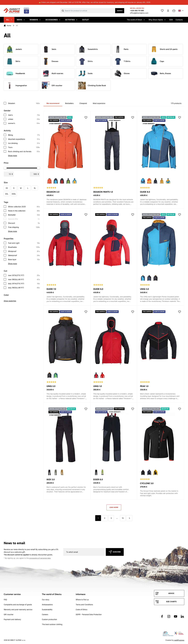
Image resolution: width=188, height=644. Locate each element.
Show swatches (10, 301)
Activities (71, 20)
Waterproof (24, 255)
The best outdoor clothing (52, 624)
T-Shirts (122, 61)
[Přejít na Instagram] (169, 616)
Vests (49, 49)
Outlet (86, 20)
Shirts (85, 61)
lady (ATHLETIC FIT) (24, 284)
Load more (114, 507)
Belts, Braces (161, 73)
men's (24, 115)
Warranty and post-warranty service (18, 609)
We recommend (53, 103)
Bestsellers (69, 103)
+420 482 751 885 (137, 11)
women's (24, 123)
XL (35, 188)
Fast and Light (24, 243)
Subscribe (117, 552)
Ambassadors (47, 604)
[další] (129, 518)
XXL (7, 194)
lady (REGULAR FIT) (24, 288)
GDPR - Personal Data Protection (89, 614)
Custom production (49, 619)
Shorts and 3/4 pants (164, 49)
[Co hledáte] (90, 11)
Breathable (24, 247)
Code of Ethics (81, 609)
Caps (157, 61)
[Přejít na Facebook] (162, 616)
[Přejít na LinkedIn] (182, 616)
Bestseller (24, 215)
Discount (24, 223)
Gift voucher (52, 86)
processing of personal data (40, 558)
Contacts (179, 20)
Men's (21, 20)
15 (123, 518)
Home (9, 26)
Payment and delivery (12, 619)
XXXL (14, 194)
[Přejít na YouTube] (176, 616)
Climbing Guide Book (92, 86)
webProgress (179, 640)
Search (120, 11)
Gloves (122, 73)
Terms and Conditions (84, 604)
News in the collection (24, 211)
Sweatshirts (88, 49)
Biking (24, 135)
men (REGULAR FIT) (24, 279)
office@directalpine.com (139, 13)
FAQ (5, 600)
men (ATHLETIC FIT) (24, 275)
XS (7, 188)
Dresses (50, 61)
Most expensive (99, 103)
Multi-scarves (53, 73)
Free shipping (24, 227)
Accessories (53, 20)
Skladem (24, 103)
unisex (24, 119)
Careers (45, 614)
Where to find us (82, 600)
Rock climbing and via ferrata (24, 151)
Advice (171, 593)
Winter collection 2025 (24, 207)
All (9, 20)
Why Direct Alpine (157, 20)
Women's (35, 20)
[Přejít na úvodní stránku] (16, 11)
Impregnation (16, 86)
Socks (85, 73)
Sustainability (47, 609)
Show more (13, 156)
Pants (121, 49)
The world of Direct (136, 20)
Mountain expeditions (24, 139)
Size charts (171, 602)
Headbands (15, 73)
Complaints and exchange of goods (18, 604)
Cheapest (83, 103)
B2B (171, 20)
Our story (46, 600)
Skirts (13, 61)
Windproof (24, 251)
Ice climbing (24, 143)
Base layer (24, 260)
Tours (24, 147)
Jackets (14, 49)
